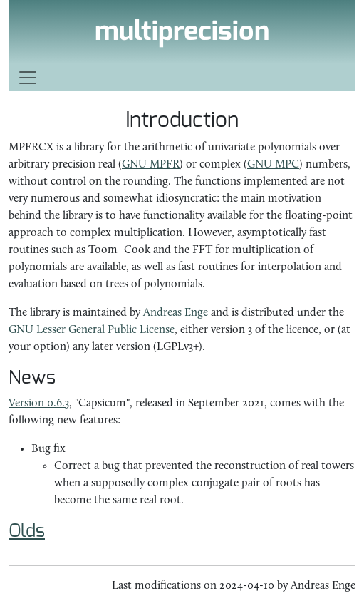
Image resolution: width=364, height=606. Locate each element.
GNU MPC (273, 165)
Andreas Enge (176, 313)
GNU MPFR (151, 165)
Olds (27, 531)
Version (39, 404)
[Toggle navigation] (182, 78)
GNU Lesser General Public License (92, 330)
